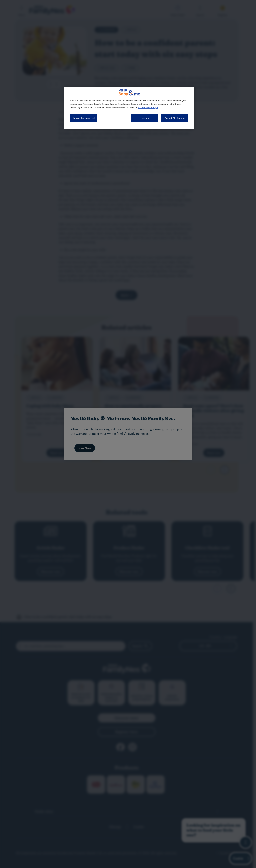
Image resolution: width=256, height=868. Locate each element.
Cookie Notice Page (148, 107)
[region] (129, 108)
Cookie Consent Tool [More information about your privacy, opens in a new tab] (104, 104)
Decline (145, 118)
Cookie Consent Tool (84, 118)
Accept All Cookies (175, 118)
